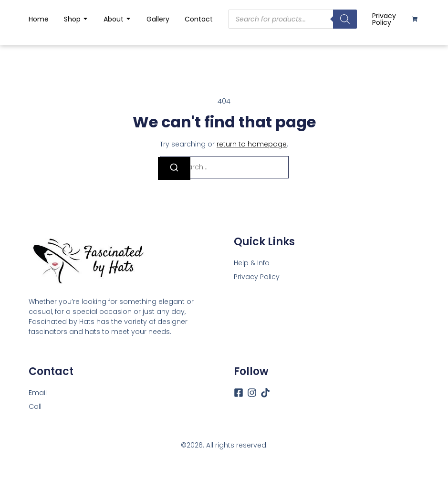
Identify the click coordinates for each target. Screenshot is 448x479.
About (114, 19)
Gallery (158, 19)
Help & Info (252, 263)
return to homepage (252, 144)
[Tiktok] (265, 393)
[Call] (35, 407)
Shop (72, 19)
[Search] (174, 168)
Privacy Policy (384, 19)
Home (39, 19)
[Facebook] (239, 393)
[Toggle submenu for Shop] (84, 19)
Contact (199, 19)
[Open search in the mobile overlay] (292, 19)
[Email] (38, 393)
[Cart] (415, 19)
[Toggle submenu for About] (127, 19)
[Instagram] (252, 393)
